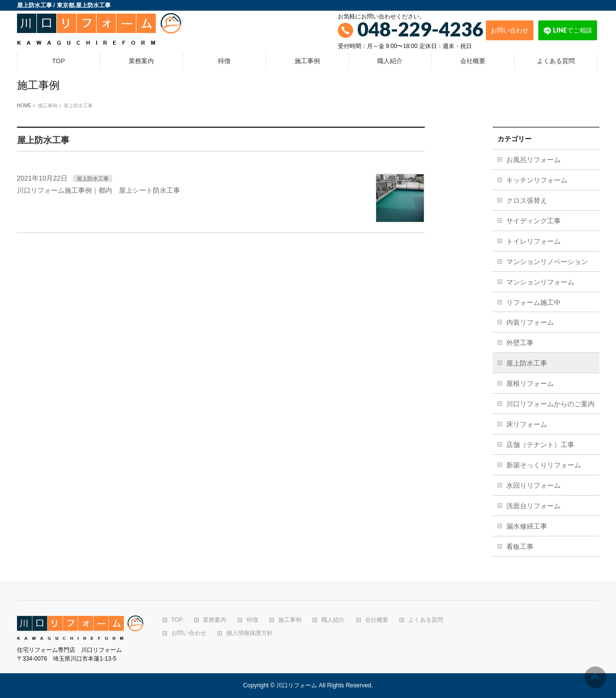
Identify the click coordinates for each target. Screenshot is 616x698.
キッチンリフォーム (537, 180)
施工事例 (290, 620)
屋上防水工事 (93, 179)
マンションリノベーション (547, 262)
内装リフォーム (530, 322)
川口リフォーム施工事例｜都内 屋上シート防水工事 (99, 190)
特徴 (252, 620)
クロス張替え (527, 200)
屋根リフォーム (530, 383)
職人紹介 (333, 620)
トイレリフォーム (533, 241)
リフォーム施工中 (533, 302)
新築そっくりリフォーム (544, 465)
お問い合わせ (510, 30)
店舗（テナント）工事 (540, 445)
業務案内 (215, 620)
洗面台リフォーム (533, 506)
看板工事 (520, 547)
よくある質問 (426, 620)
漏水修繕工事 (527, 526)
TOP (177, 620)
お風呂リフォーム (533, 160)
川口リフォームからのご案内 (550, 404)
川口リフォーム (297, 685)
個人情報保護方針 (250, 633)
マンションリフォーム (540, 282)
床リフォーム (527, 424)
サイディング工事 (533, 221)
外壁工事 (520, 343)
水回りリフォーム (533, 485)
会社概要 (377, 620)
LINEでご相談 (568, 30)
